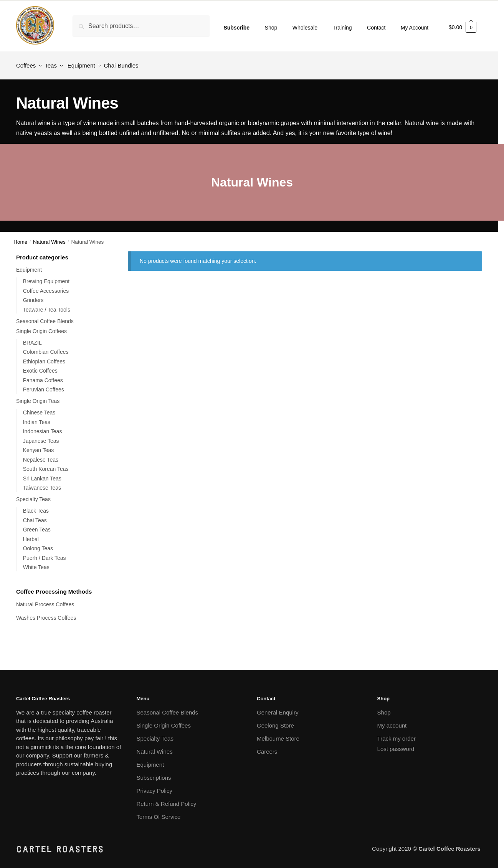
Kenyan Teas (39, 446)
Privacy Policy (154, 786)
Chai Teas (35, 516)
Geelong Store (275, 721)
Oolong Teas (38, 544)
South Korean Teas (46, 464)
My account (392, 721)
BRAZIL (32, 338)
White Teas (36, 563)
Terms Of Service (158, 812)
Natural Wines (49, 237)
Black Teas (36, 506)
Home (20, 237)
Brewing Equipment (46, 277)
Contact (376, 28)
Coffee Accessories (46, 286)
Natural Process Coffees (46, 600)
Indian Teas (37, 417)
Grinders (33, 295)
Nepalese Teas (41, 455)
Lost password (396, 744)
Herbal (31, 535)
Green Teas (37, 525)
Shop (271, 28)
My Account (415, 28)
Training (342, 28)
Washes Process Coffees (46, 613)
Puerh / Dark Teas (45, 553)
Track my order (397, 734)
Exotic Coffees (40, 366)
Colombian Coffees (46, 347)
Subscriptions (154, 773)
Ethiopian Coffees (44, 357)
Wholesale (305, 28)
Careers (267, 747)
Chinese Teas (39, 408)
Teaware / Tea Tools (47, 305)
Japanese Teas (41, 436)
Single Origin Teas (38, 396)
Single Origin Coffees (41, 327)
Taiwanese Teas (42, 483)
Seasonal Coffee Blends (45, 317)
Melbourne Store (278, 734)
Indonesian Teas (43, 427)
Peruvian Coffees (44, 385)
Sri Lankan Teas (42, 474)
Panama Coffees (43, 376)
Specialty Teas (33, 495)
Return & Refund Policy (166, 799)
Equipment (29, 265)
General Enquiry (278, 708)
